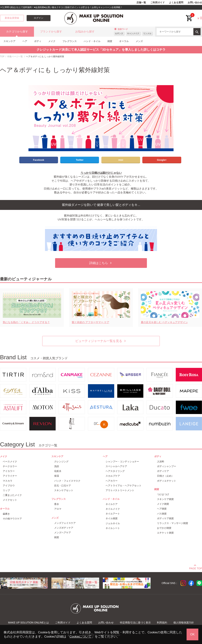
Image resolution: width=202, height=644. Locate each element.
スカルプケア (113, 476)
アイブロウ (9, 486)
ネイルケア (112, 504)
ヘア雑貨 (162, 509)
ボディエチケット (167, 481)
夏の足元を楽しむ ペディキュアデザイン (164, 322)
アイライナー (10, 476)
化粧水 (58, 471)
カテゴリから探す (17, 32)
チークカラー (10, 466)
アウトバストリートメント (120, 490)
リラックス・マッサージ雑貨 (173, 523)
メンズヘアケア (63, 533)
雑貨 (110, 41)
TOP (2, 57)
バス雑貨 (162, 514)
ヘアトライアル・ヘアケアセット (123, 486)
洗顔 (57, 466)
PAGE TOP (196, 568)
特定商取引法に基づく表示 (135, 623)
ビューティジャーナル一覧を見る (101, 341)
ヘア (25, 41)
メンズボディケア (64, 528)
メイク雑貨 (163, 504)
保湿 (57, 476)
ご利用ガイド (158, 3)
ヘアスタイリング (115, 471)
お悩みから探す (85, 32)
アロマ (58, 509)
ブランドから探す (51, 32)
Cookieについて (80, 637)
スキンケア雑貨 (165, 499)
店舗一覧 (141, 3)
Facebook (39, 160)
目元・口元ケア (63, 486)
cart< (189, 15)
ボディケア (163, 471)
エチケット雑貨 (165, 533)
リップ (6, 490)
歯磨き (6, 514)
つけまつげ (163, 494)
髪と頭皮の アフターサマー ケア (91, 322)
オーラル (124, 41)
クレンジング (61, 462)
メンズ (139, 41)
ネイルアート (113, 514)
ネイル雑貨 (112, 518)
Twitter (80, 160)
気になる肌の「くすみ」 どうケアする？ (26, 322)
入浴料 (161, 462)
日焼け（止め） (165, 476)
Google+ (162, 160)
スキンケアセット (64, 490)
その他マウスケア (12, 519)
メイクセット (10, 500)
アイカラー (9, 471)
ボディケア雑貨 (165, 518)
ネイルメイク (113, 509)
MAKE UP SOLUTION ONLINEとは (28, 623)
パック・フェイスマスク (67, 481)
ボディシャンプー (167, 466)
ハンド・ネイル (92, 41)
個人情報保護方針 (184, 623)
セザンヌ (119, 33)
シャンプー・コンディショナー (122, 462)
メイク (52, 41)
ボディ (38, 41)
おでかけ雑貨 (164, 528)
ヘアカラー (112, 481)
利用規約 (162, 623)
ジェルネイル (113, 523)
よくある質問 (176, 3)
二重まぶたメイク (12, 495)
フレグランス (70, 41)
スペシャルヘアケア (116, 466)
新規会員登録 (12, 18)
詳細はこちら (101, 263)
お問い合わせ (195, 3)
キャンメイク (133, 33)
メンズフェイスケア (65, 523)
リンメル (147, 33)
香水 (57, 504)
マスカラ (8, 481)
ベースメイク (10, 462)
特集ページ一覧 (15, 57)
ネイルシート (113, 528)
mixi (121, 160)
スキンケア (9, 41)
